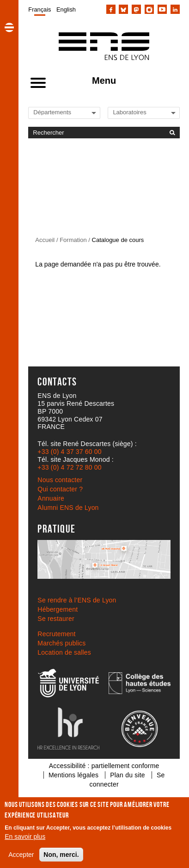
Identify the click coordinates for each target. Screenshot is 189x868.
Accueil (45, 240)
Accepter (21, 855)
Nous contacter (60, 480)
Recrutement (56, 634)
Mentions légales (73, 775)
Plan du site (128, 775)
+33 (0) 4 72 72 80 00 (69, 467)
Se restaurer (56, 619)
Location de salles (64, 652)
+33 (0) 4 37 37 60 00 (69, 452)
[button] (9, 27)
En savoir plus (25, 837)
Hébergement (58, 609)
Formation (73, 240)
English (66, 9)
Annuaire (51, 498)
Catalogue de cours (118, 240)
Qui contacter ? (60, 489)
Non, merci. (61, 855)
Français (40, 9)
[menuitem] (40, 9)
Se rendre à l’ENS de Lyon (77, 600)
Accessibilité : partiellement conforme (104, 766)
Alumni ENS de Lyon (68, 508)
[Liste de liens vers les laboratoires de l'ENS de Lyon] (144, 112)
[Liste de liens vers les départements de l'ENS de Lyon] (65, 112)
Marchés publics (61, 643)
